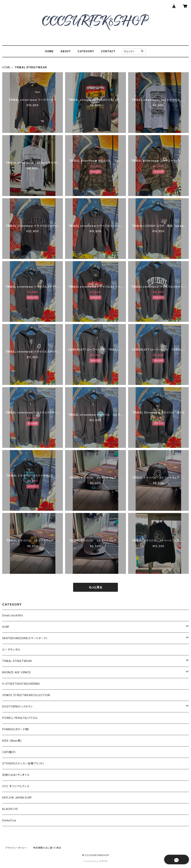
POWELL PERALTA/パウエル (20, 718)
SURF (6, 627)
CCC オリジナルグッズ (16, 786)
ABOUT (66, 51)
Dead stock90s (13, 615)
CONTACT (108, 51)
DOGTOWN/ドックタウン (17, 706)
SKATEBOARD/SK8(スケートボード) (25, 638)
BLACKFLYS (10, 809)
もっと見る (95, 587)
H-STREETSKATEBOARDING (21, 684)
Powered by (95, 861)
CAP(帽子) (9, 752)
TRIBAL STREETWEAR (17, 661)
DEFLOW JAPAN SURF (17, 798)
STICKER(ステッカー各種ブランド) (23, 763)
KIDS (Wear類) (12, 741)
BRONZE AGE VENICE (17, 672)
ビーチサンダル (11, 650)
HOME (49, 51)
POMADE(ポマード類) (16, 729)
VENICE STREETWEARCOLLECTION (26, 695)
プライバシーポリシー (16, 848)
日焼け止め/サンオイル (16, 775)
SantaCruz (9, 820)
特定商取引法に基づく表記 (47, 848)
